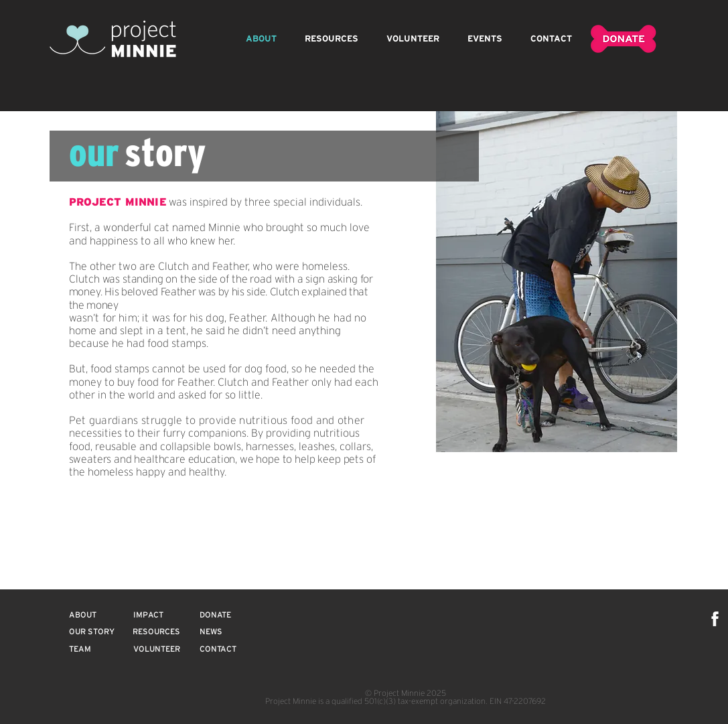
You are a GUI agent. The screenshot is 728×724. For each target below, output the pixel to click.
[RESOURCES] (157, 632)
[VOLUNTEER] (157, 649)
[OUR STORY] (92, 632)
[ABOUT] (83, 615)
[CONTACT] (218, 649)
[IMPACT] (148, 615)
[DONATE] (216, 615)
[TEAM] (80, 649)
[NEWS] (211, 632)
